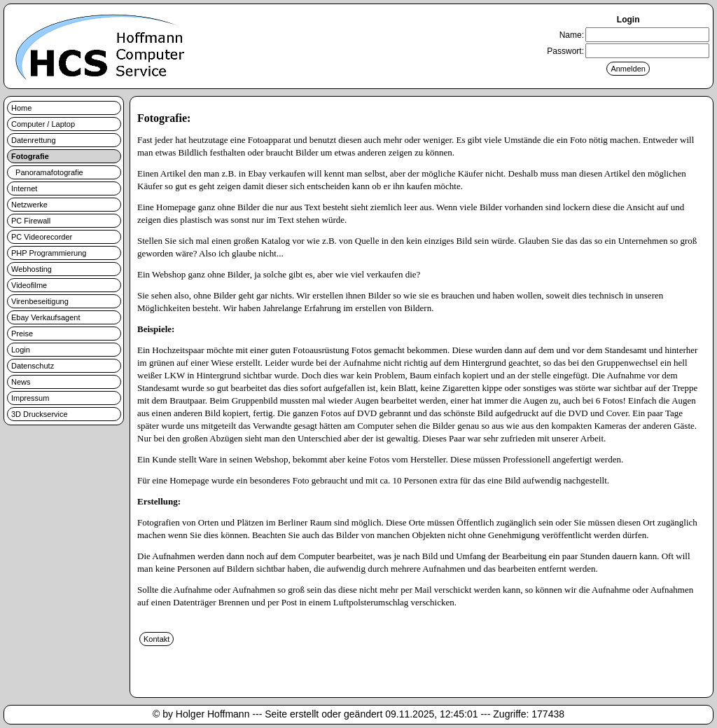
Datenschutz (33, 366)
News (21, 382)
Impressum (30, 398)
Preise (22, 334)
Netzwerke (29, 205)
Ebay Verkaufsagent (46, 317)
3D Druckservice (40, 414)
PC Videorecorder (42, 237)
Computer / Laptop (43, 124)
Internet (24, 188)
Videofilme (29, 285)
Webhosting (32, 269)
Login (21, 350)
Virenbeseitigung (40, 301)
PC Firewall (31, 221)
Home (21, 108)
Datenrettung (34, 140)
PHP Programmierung (49, 253)
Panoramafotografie (47, 172)
